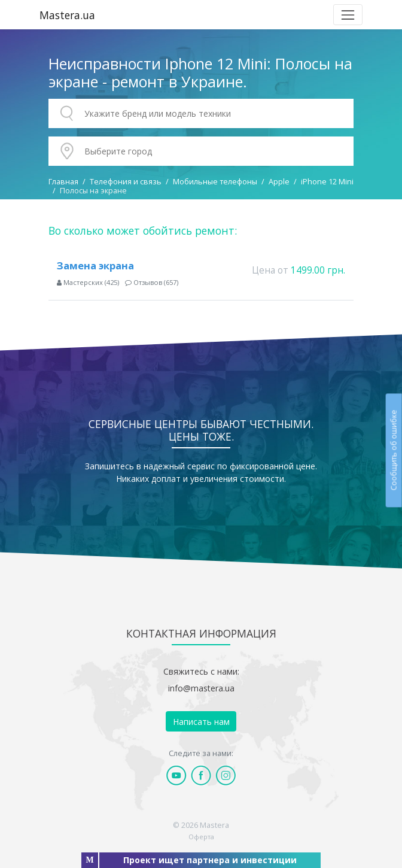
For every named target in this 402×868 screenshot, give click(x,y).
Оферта (201, 837)
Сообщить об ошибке (393, 450)
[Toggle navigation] (348, 15)
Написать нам (201, 722)
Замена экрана (95, 265)
